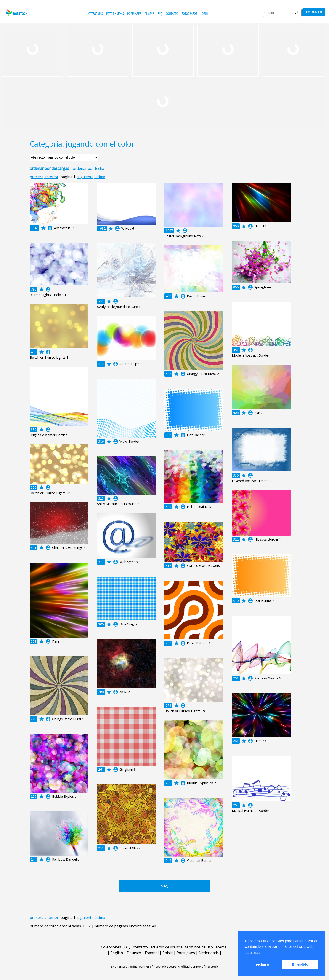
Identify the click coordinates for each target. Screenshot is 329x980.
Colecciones (111, 947)
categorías (96, 14)
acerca (221, 947)
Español (152, 953)
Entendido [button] (300, 964)
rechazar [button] (263, 964)
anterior (51, 177)
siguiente (85, 177)
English (117, 953)
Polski (168, 953)
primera (37, 177)
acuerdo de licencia (166, 947)
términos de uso (199, 947)
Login (204, 14)
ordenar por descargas (49, 168)
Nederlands (209, 953)
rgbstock (16, 13)
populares (134, 14)
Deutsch (134, 953)
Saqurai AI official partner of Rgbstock (192, 967)
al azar (149, 14)
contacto (172, 14)
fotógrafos (189, 14)
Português (186, 953)
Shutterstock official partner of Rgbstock (139, 967)
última (100, 177)
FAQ (160, 14)
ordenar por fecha (89, 168)
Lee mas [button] (253, 953)
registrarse (314, 12)
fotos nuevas (115, 14)
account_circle (50, 228)
